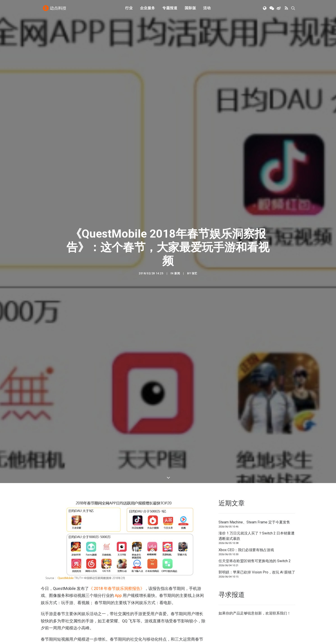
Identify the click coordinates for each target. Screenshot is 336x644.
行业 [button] (129, 10)
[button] (265, 10)
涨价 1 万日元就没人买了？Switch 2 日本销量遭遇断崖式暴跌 (257, 516)
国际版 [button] (190, 10)
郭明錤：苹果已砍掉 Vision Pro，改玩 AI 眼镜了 (257, 552)
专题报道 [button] (170, 10)
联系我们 (280, 593)
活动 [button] (207, 10)
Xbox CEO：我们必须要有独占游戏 (246, 529)
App (118, 575)
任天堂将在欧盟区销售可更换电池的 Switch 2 (255, 541)
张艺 (194, 263)
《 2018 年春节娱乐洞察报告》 (117, 568)
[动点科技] (55, 10)
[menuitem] (129, 10)
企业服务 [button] (148, 10)
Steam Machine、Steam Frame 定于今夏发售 (254, 502)
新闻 (177, 263)
